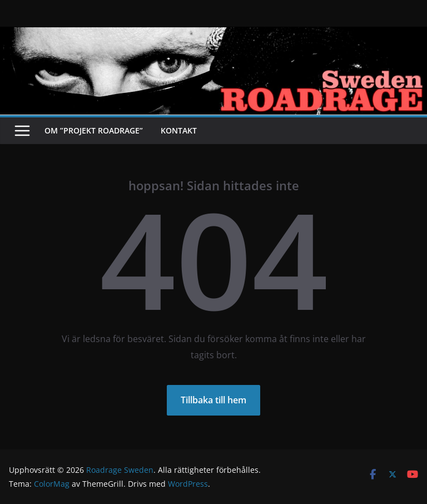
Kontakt (179, 130)
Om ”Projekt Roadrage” (94, 130)
